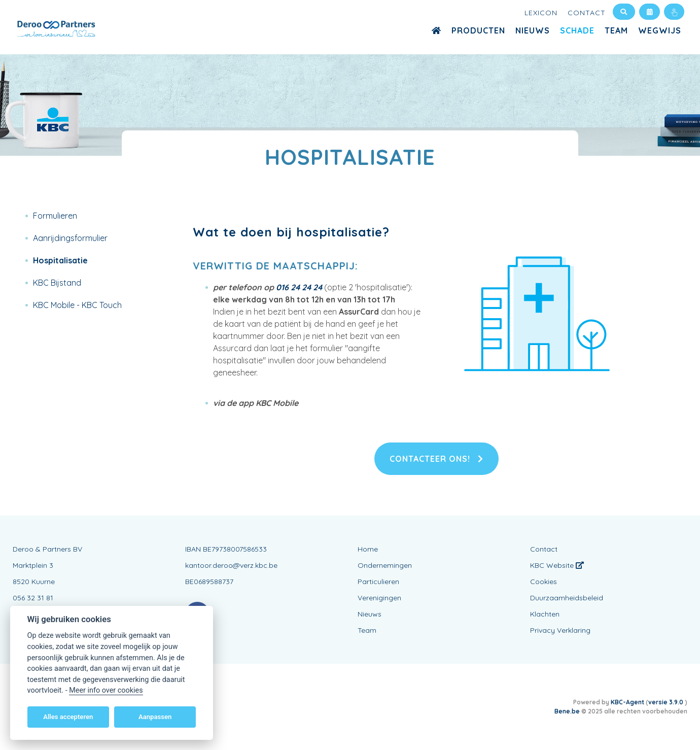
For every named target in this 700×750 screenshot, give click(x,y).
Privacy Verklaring (560, 630)
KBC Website (557, 565)
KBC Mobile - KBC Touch (77, 305)
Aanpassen (155, 717)
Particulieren (378, 582)
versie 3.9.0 (667, 702)
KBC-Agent (627, 702)
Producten (478, 30)
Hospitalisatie (60, 260)
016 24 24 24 (299, 287)
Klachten (545, 614)
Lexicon (541, 13)
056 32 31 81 (33, 598)
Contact (587, 13)
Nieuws (533, 30)
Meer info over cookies (106, 690)
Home (368, 549)
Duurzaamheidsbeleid (567, 598)
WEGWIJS (660, 30)
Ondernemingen (385, 565)
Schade (577, 30)
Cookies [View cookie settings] (544, 582)
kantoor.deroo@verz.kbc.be (231, 565)
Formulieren (55, 216)
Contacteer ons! (436, 459)
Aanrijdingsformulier (70, 238)
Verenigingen (379, 598)
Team (616, 30)
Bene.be (567, 711)
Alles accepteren (68, 717)
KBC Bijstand (57, 283)
